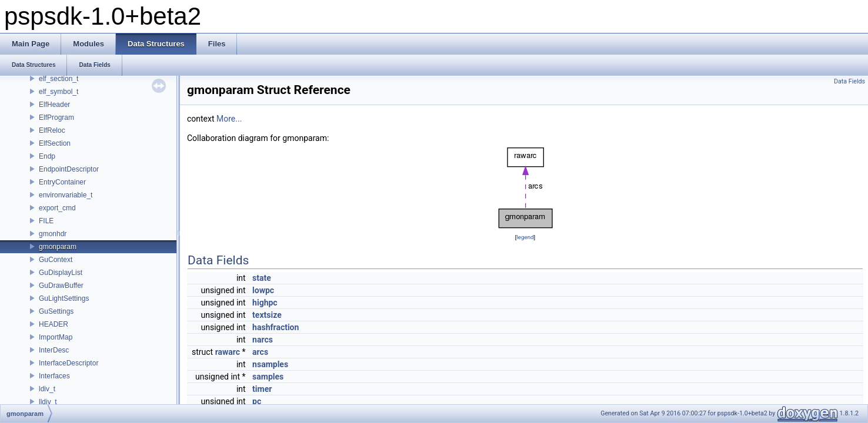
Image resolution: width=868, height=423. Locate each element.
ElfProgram (56, 117)
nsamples (270, 364)
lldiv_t (48, 402)
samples (268, 377)
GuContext (56, 260)
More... (229, 119)
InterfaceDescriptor (69, 363)
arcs (260, 352)
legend (525, 237)
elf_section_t (59, 79)
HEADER (54, 324)
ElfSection (55, 143)
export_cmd (57, 208)
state (262, 278)
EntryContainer (62, 182)
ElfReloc (52, 130)
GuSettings (56, 311)
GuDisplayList (61, 273)
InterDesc (54, 350)
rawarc (228, 352)
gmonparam (58, 247)
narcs (263, 340)
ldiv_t (47, 389)
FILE (46, 221)
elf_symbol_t (59, 92)
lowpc (263, 290)
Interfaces (54, 376)
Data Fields (849, 81)
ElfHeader (54, 105)
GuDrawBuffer (61, 286)
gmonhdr (53, 234)
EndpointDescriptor (69, 169)
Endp (47, 156)
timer (262, 389)
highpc (265, 303)
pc (257, 401)
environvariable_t (66, 195)
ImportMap (56, 337)
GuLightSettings (64, 298)
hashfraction (276, 327)
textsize (267, 315)
